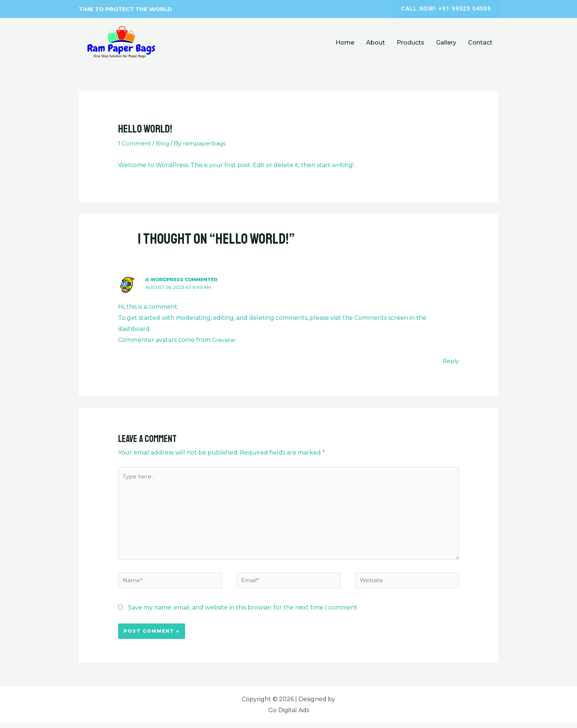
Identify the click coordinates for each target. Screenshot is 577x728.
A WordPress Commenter (183, 279)
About (376, 43)
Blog (163, 143)
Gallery (446, 43)
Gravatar (225, 340)
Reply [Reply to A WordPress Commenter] (450, 361)
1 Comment (135, 143)
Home (345, 43)
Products (410, 43)
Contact (480, 43)
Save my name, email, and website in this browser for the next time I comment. (243, 612)
